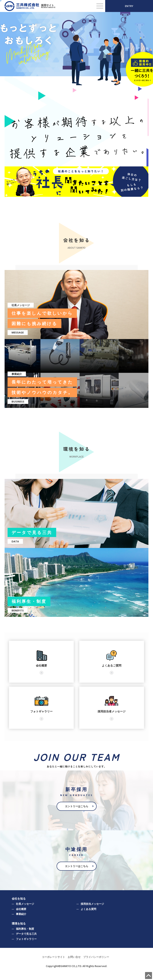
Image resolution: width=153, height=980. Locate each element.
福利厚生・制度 (25, 929)
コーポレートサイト (53, 957)
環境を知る (19, 923)
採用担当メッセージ (92, 904)
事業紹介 (21, 914)
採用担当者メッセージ (112, 711)
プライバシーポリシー (96, 957)
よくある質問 (88, 909)
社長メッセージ (25, 904)
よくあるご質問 (112, 665)
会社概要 (41, 665)
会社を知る (19, 898)
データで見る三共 (26, 934)
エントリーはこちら (77, 806)
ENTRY (129, 6)
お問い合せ (74, 957)
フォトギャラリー (41, 711)
